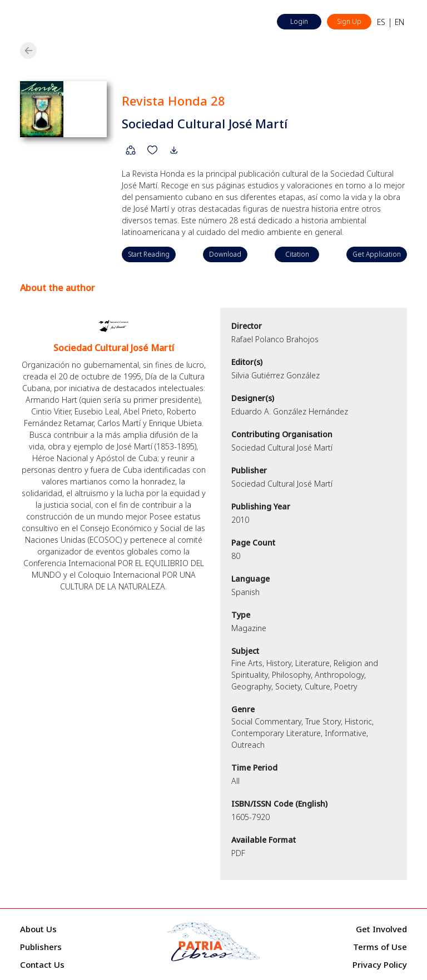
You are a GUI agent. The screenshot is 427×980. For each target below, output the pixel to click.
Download (225, 254)
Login (299, 21)
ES (381, 22)
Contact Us (42, 964)
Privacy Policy (380, 964)
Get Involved (381, 929)
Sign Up (349, 21)
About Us (38, 929)
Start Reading (149, 254)
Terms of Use (380, 947)
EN (399, 22)
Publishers (41, 947)
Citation (297, 254)
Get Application (377, 254)
